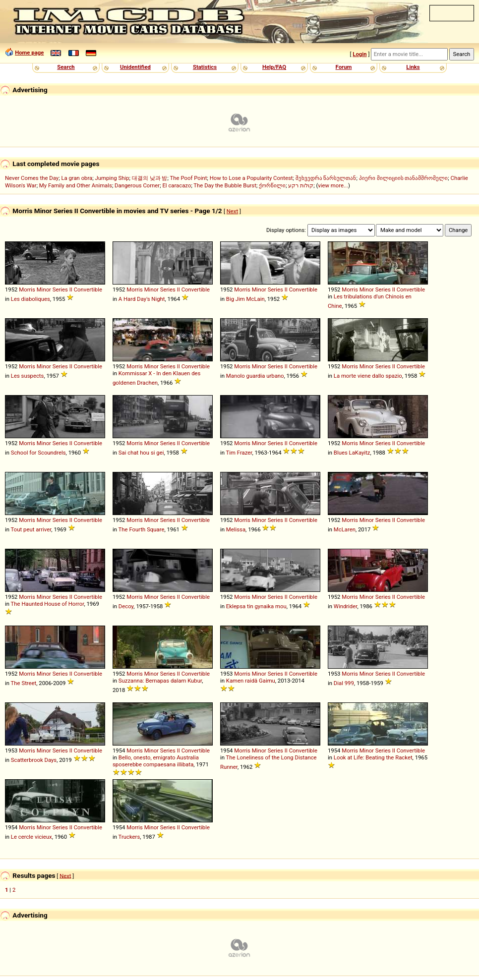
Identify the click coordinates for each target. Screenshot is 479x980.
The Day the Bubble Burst (225, 185)
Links (413, 67)
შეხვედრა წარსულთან (326, 178)
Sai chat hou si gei (141, 453)
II (71, 289)
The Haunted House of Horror (48, 604)
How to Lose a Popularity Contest (251, 178)
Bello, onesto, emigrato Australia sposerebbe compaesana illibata (156, 761)
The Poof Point (189, 178)
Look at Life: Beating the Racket (373, 757)
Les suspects (28, 376)
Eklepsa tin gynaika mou (256, 606)
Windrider (346, 606)
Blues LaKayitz (352, 453)
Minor (44, 289)
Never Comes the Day (32, 178)
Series (60, 289)
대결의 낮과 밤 (150, 178)
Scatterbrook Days (34, 760)
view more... (333, 185)
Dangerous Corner (137, 185)
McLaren (345, 529)
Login (359, 54)
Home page (29, 53)
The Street (24, 683)
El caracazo (177, 185)
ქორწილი (272, 185)
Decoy (126, 606)
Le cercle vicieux (31, 837)
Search (66, 67)
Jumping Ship (112, 178)
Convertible (88, 289)
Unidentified (135, 67)
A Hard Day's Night (142, 299)
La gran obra (77, 178)
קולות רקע (301, 185)
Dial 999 (344, 683)
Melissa (236, 529)
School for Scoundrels (38, 453)
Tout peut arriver (31, 529)
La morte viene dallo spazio (368, 376)
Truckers (129, 837)
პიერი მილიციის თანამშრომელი (404, 178)
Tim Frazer (239, 453)
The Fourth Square (142, 529)
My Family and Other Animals (76, 185)
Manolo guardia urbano (255, 376)
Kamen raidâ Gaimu (251, 681)
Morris (27, 289)
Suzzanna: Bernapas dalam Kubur (160, 681)
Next (232, 211)
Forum (344, 67)
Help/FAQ (274, 67)
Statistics (205, 67)
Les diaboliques (30, 299)
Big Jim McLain (245, 299)
